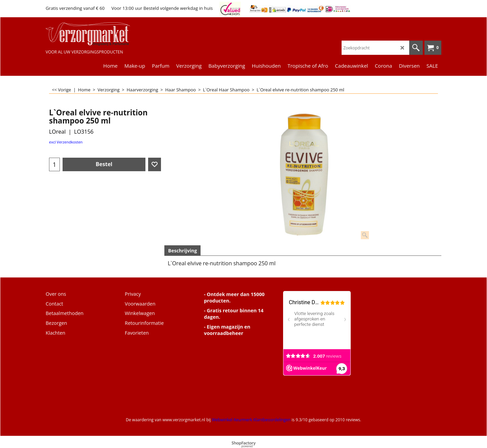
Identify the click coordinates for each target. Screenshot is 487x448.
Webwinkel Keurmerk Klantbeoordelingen (251, 420)
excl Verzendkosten (66, 142)
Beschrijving (182, 251)
